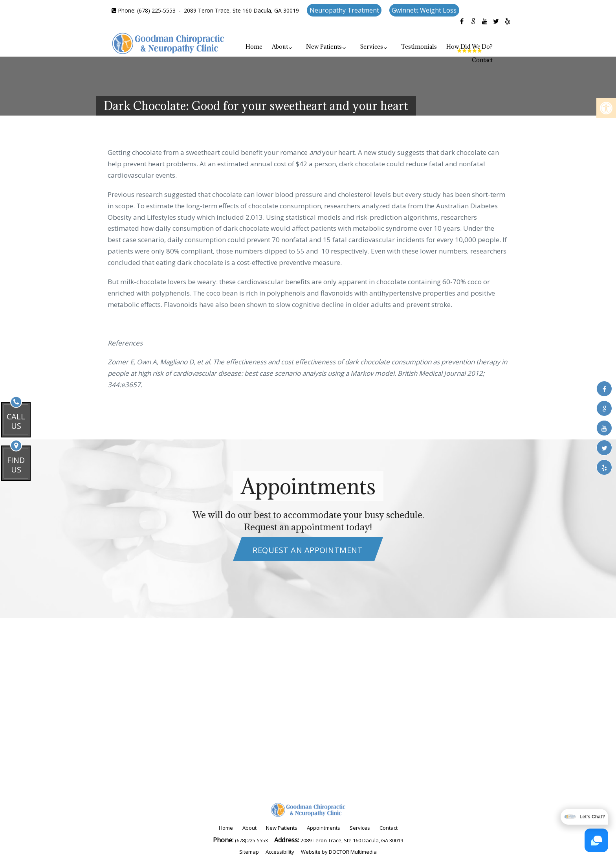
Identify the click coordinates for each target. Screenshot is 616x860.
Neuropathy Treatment (344, 10)
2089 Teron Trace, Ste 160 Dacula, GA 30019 (241, 10)
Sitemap (249, 852)
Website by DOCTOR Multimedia (339, 852)
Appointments (324, 828)
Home (254, 47)
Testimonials (419, 47)
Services (371, 47)
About (280, 47)
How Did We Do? (469, 47)
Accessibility (280, 852)
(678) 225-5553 (156, 10)
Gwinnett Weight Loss (424, 10)
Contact (482, 60)
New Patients (324, 47)
